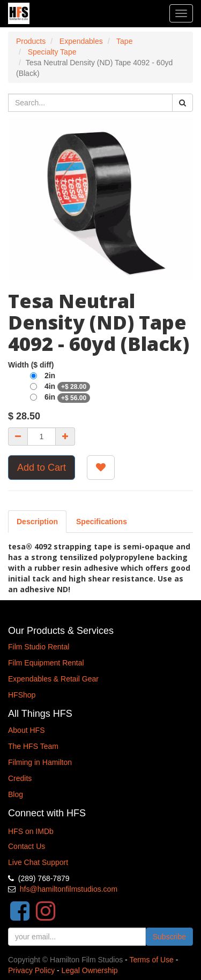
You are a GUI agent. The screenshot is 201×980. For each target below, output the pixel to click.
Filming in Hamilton (40, 762)
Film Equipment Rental (46, 663)
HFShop (22, 695)
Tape (124, 41)
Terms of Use (151, 960)
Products (31, 41)
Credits (20, 778)
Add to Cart (42, 468)
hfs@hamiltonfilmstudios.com (69, 889)
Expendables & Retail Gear (53, 679)
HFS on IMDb (31, 831)
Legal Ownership (90, 970)
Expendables (81, 41)
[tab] (102, 522)
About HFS (26, 730)
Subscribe (169, 937)
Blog (16, 794)
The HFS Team (33, 746)
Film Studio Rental (39, 647)
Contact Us (27, 846)
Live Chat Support (38, 862)
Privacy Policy (31, 970)
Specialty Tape (52, 52)
